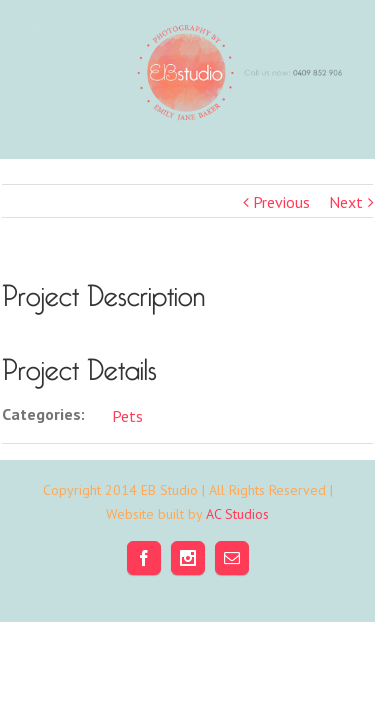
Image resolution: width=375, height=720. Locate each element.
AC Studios (237, 564)
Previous (281, 202)
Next (346, 202)
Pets (127, 416)
